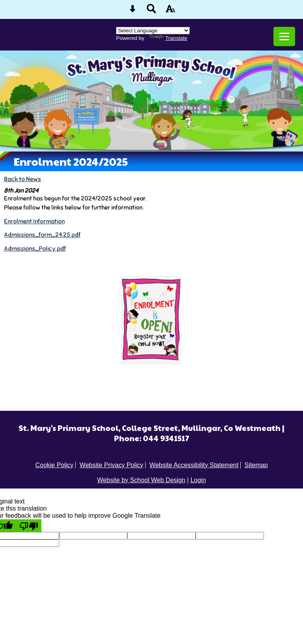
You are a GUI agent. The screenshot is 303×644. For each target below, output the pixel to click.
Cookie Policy (54, 465)
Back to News (22, 179)
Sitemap (256, 465)
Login (198, 480)
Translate (168, 38)
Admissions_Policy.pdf (35, 248)
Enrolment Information (34, 221)
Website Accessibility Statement (194, 465)
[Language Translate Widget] (153, 31)
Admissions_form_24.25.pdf (42, 235)
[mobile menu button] (284, 37)
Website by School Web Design (141, 480)
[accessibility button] (170, 11)
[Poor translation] (29, 526)
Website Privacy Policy (112, 465)
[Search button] (151, 11)
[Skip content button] (133, 11)
